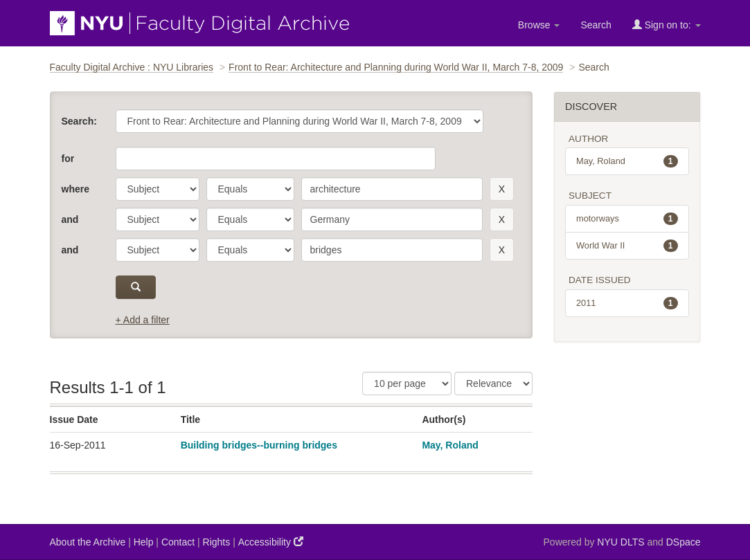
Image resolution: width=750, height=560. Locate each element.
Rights (217, 542)
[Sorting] (493, 383)
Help (144, 542)
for (68, 159)
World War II (627, 246)
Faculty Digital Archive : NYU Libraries (132, 67)
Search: (79, 121)
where (75, 189)
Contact (178, 542)
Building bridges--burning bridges (259, 445)
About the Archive (88, 542)
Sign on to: (667, 25)
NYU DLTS (620, 542)
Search (596, 25)
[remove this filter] (502, 189)
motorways (627, 219)
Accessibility (271, 542)
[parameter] (158, 189)
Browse (539, 25)
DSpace (684, 542)
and (70, 219)
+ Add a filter (143, 320)
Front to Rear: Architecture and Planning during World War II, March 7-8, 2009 (396, 67)
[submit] (136, 287)
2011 (627, 303)
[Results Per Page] (407, 383)
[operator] (250, 189)
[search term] (392, 189)
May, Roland (450, 445)
